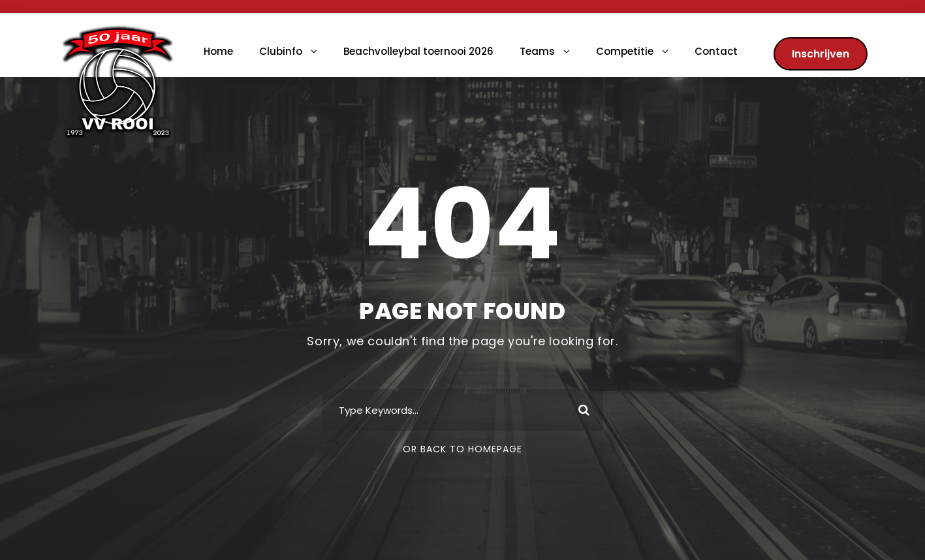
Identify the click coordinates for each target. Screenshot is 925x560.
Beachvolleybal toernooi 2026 (418, 51)
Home (218, 51)
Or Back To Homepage (462, 449)
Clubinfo (281, 51)
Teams (537, 51)
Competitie (625, 51)
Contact (716, 51)
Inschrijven (821, 54)
